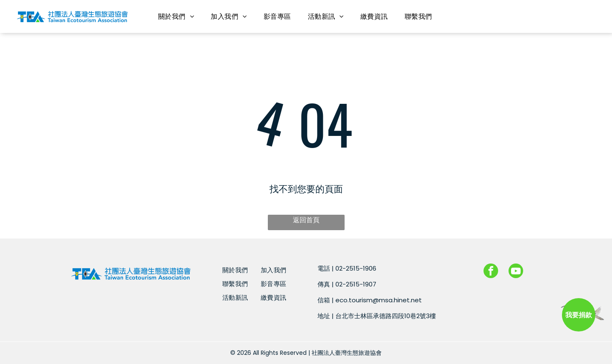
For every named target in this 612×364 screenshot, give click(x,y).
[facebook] (491, 272)
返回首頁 (306, 220)
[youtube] (516, 272)
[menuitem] (176, 16)
